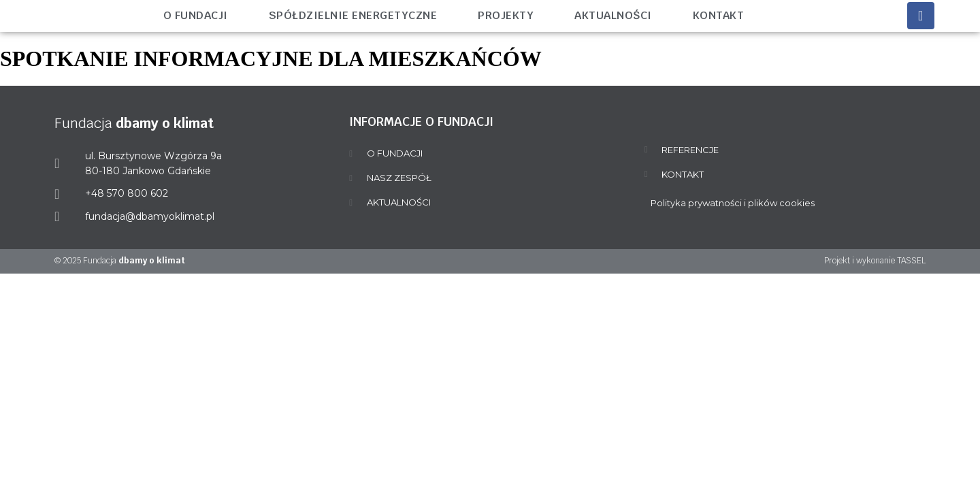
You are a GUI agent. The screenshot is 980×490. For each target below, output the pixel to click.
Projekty (506, 15)
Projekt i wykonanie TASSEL (875, 261)
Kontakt (719, 15)
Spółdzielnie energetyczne (353, 15)
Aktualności (613, 15)
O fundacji (196, 15)
